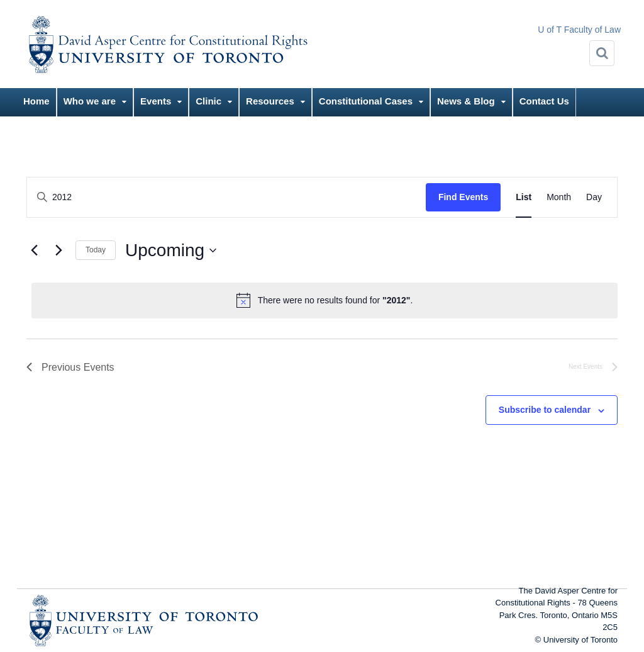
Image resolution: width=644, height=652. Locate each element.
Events (156, 101)
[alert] (325, 300)
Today (96, 250)
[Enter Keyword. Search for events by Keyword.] (226, 197)
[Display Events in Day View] (594, 197)
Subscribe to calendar (545, 410)
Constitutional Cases (366, 101)
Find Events (463, 197)
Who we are (90, 101)
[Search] (602, 53)
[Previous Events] (34, 250)
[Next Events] (58, 250)
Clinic (208, 101)
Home (36, 101)
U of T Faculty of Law (579, 30)
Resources (270, 101)
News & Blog (466, 101)
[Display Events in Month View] (559, 197)
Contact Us (544, 101)
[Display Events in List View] (524, 197)
